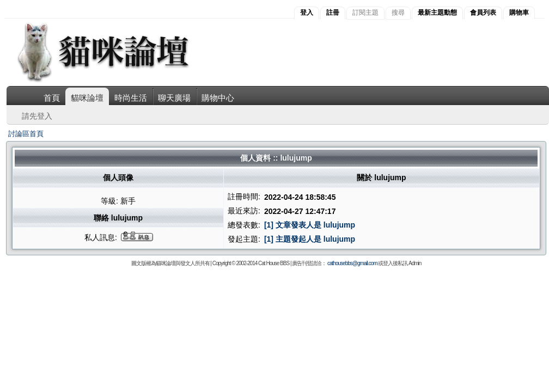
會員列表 (483, 13)
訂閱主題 (365, 13)
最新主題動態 (437, 13)
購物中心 (218, 98)
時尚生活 (131, 98)
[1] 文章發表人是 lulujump (310, 225)
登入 (307, 13)
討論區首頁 (26, 134)
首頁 (52, 98)
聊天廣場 (174, 98)
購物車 (519, 13)
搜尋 (398, 13)
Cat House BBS (274, 263)
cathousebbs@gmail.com (352, 263)
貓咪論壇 (87, 98)
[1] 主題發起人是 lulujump (310, 239)
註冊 (333, 13)
